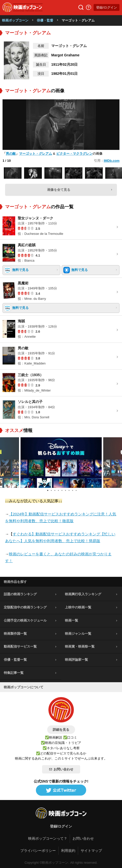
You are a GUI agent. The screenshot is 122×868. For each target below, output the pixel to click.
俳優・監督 (45, 20)
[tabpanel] (61, 463)
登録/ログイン (107, 7)
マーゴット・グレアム (36, 154)
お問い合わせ (61, 769)
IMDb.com (112, 161)
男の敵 (11, 154)
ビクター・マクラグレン (74, 154)
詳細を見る (61, 730)
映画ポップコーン (15, 20)
